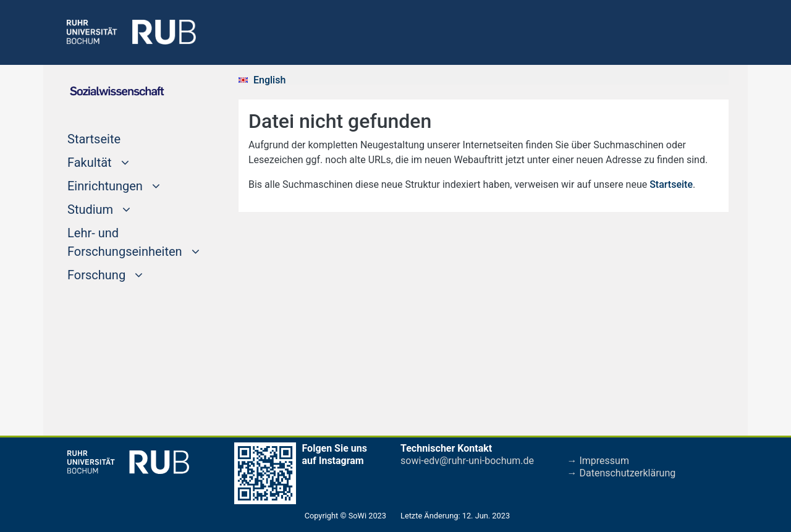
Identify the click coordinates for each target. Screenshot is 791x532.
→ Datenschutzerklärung (622, 473)
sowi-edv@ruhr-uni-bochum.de (467, 461)
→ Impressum (598, 461)
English (269, 80)
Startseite (117, 138)
